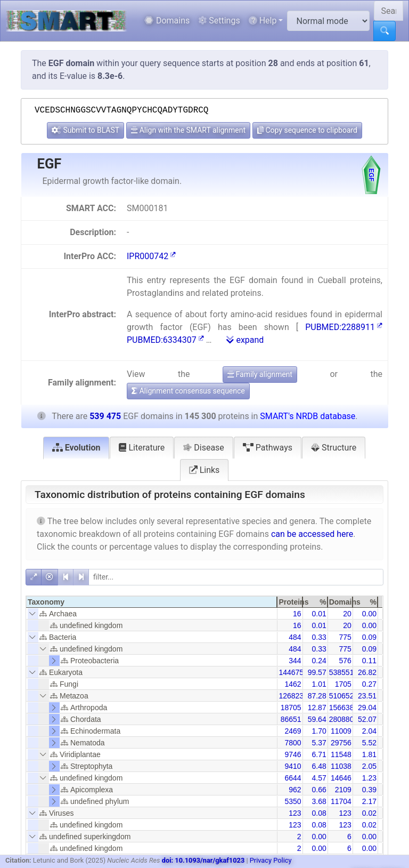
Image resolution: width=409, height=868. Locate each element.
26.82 (367, 672)
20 (347, 614)
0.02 (369, 813)
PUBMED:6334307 (165, 340)
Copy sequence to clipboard (307, 130)
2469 (293, 731)
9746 (293, 754)
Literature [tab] (142, 448)
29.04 (367, 708)
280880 (342, 719)
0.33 (319, 637)
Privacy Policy (271, 860)
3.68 (319, 801)
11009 (341, 731)
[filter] (236, 577)
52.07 (367, 719)
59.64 (317, 719)
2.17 (369, 801)
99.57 (317, 672)
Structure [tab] (334, 448)
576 (345, 661)
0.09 (369, 637)
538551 (342, 672)
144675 (291, 672)
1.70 (319, 731)
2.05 (369, 766)
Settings (219, 21)
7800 (293, 743)
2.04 (369, 731)
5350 (293, 801)
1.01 (319, 684)
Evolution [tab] (76, 448)
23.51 (367, 696)
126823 (291, 696)
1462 (293, 684)
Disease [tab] (204, 448)
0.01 (319, 614)
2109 (343, 790)
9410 (293, 766)
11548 (341, 754)
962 (295, 790)
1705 (343, 684)
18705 (291, 708)
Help (263, 21)
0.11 (369, 661)
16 (297, 614)
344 (295, 661)
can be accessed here (312, 534)
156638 (342, 708)
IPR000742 (151, 256)
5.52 (369, 743)
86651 (291, 719)
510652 (342, 696)
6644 (293, 778)
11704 (341, 801)
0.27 (369, 684)
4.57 (319, 778)
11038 (341, 766)
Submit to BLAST (85, 130)
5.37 (319, 743)
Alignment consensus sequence (188, 391)
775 (345, 637)
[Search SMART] (388, 11)
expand (245, 340)
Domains (167, 21)
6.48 (319, 766)
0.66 (319, 790)
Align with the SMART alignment (188, 130)
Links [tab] (204, 470)
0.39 (369, 790)
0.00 (369, 614)
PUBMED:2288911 (344, 327)
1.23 (369, 778)
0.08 (319, 813)
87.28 (317, 696)
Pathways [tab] (268, 448)
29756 (341, 743)
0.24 (319, 661)
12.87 (317, 708)
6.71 (319, 754)
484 (295, 637)
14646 (341, 778)
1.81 (369, 754)
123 (295, 813)
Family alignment (260, 374)
